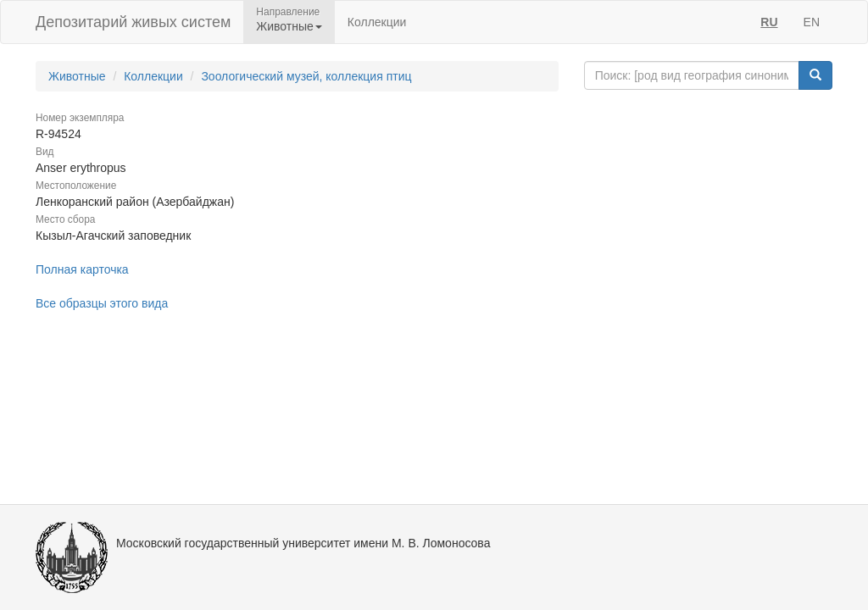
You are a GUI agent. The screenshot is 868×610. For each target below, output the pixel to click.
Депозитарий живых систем (133, 22)
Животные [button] (289, 26)
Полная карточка (82, 269)
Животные (77, 76)
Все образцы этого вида (102, 303)
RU (769, 22)
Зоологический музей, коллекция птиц (306, 76)
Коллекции (377, 22)
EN (812, 22)
